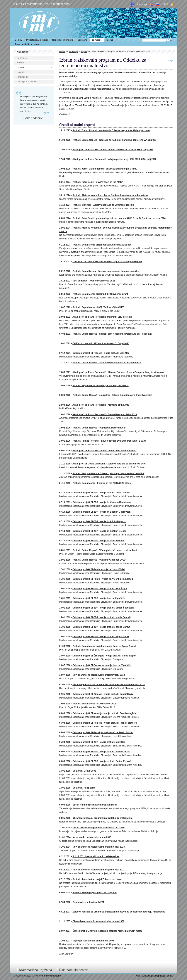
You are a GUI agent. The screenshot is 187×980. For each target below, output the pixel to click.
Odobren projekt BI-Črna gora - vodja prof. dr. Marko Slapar (104, 656)
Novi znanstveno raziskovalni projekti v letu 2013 (98, 847)
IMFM (39, 23)
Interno (109, 40)
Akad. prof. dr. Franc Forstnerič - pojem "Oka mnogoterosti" (104, 451)
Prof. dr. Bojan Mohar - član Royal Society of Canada (100, 386)
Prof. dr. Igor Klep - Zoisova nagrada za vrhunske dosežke (103, 205)
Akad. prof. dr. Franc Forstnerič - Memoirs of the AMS (101, 405)
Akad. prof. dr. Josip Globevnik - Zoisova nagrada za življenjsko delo (109, 464)
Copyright (19, 976)
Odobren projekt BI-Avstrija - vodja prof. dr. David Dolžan (103, 732)
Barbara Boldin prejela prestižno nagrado (94, 893)
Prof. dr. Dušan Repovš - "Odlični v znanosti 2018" (99, 560)
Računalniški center (73, 970)
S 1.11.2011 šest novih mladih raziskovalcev (96, 856)
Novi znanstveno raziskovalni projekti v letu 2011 (98, 870)
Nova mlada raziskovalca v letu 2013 (92, 837)
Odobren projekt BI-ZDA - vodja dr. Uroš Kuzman (98, 541)
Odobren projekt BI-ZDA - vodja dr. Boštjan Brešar (99, 531)
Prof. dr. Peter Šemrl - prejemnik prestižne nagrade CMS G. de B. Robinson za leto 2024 (119, 218)
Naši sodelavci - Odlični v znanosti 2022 (94, 281)
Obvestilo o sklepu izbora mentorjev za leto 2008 (98, 921)
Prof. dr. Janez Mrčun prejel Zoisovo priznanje (97, 879)
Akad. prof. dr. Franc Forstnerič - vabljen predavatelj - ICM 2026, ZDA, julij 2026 (114, 159)
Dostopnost (158, 976)
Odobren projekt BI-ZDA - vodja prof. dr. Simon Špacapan (103, 608)
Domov (18, 40)
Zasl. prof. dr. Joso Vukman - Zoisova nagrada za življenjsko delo (107, 262)
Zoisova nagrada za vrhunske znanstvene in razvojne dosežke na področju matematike (119, 912)
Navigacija (22, 52)
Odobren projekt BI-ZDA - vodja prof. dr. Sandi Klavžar (101, 752)
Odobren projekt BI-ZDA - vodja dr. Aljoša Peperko (99, 521)
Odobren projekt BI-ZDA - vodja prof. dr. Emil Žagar (100, 589)
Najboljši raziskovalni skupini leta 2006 (93, 941)
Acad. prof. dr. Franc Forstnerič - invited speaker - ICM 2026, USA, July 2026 (113, 150)
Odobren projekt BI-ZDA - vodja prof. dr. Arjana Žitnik (101, 637)
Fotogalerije (23, 77)
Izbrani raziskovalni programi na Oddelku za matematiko (102, 818)
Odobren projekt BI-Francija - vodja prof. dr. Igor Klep (101, 353)
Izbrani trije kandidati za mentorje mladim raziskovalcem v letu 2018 (109, 685)
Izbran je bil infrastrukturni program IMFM (95, 805)
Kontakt (169, 976)
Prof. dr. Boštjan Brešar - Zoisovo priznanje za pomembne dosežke (108, 473)
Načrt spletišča (143, 976)
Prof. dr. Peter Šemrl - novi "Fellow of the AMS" (98, 182)
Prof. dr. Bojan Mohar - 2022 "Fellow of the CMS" (98, 307)
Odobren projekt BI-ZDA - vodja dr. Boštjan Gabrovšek (101, 512)
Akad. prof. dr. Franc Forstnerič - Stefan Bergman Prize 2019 (105, 414)
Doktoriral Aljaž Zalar (84, 788)
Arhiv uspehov (66, 954)
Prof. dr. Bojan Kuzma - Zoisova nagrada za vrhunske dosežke (106, 271)
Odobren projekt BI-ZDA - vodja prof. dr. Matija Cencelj (101, 617)
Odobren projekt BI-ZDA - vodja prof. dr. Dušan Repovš (102, 761)
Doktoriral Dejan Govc (84, 771)
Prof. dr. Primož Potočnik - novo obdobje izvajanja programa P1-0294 (109, 441)
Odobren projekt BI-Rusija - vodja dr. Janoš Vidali (99, 569)
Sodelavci (82, 40)
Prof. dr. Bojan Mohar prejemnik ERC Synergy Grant (100, 294)
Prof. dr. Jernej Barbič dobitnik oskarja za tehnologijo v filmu (105, 169)
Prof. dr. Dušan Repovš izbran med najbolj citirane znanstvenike (107, 363)
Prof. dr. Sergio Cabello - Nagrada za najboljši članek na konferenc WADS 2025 (114, 140)
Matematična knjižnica (35, 970)
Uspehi (20, 68)
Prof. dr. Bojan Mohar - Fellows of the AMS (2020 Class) (102, 483)
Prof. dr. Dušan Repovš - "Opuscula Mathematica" (99, 428)
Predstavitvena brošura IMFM (88, 902)
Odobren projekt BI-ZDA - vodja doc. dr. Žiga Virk (98, 598)
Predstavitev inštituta (37, 40)
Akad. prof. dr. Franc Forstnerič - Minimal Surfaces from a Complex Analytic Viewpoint (118, 372)
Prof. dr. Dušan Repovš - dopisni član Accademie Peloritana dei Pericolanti (112, 334)
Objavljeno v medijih (27, 82)
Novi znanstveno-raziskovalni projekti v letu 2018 (99, 675)
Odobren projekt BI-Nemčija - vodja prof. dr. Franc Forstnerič (105, 723)
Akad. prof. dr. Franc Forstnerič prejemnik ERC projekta (102, 317)
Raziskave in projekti (63, 40)
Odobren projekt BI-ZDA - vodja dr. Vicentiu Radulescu (102, 502)
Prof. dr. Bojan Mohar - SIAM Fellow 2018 (94, 704)
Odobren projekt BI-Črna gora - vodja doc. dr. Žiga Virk (102, 665)
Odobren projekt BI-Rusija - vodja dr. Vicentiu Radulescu (103, 579)
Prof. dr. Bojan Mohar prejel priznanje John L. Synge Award (104, 646)
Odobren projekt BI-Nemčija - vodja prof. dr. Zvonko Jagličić (104, 713)
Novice (20, 63)
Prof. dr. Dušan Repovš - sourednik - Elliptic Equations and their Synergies (112, 395)
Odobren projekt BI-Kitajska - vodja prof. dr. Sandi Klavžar (103, 694)
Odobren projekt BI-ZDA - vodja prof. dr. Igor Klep (99, 742)
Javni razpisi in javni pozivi (28, 44)
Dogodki (21, 72)
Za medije (97, 40)
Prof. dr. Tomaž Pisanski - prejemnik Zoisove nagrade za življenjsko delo (111, 130)
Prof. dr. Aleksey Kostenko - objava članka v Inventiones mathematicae (110, 195)
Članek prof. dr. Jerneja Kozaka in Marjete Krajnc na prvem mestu (107, 931)
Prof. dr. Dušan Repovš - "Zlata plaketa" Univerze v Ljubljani (104, 550)
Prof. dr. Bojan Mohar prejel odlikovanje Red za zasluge (102, 245)
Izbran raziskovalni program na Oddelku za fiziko (98, 828)
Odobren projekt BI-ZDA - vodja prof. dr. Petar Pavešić (101, 493)
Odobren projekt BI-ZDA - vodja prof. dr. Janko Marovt (101, 627)
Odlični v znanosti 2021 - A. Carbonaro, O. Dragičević (101, 343)
